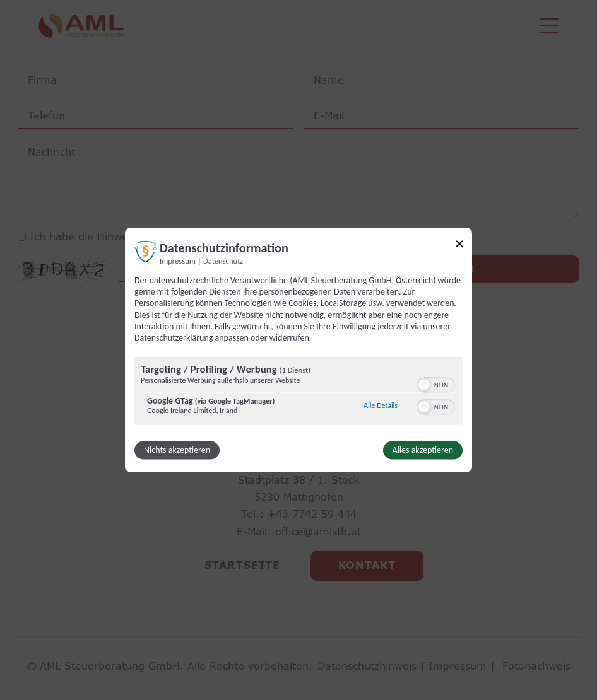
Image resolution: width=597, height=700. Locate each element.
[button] (424, 385)
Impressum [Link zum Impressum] (178, 261)
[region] (298, 393)
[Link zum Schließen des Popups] (459, 246)
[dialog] (298, 350)
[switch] (436, 384)
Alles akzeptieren (423, 451)
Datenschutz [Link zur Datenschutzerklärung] (223, 261)
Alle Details (381, 405)
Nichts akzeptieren (177, 451)
